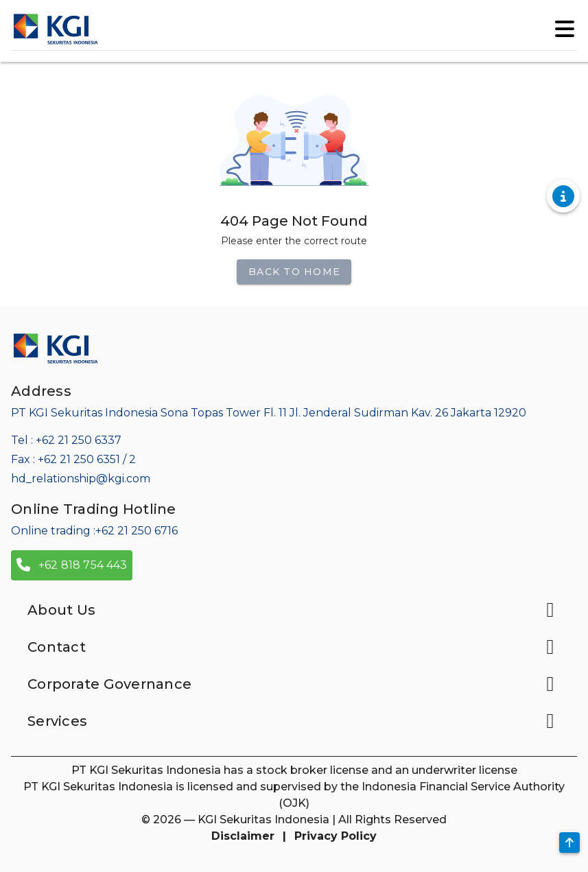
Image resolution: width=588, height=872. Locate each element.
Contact (294, 647)
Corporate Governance (294, 684)
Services (294, 721)
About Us (294, 610)
